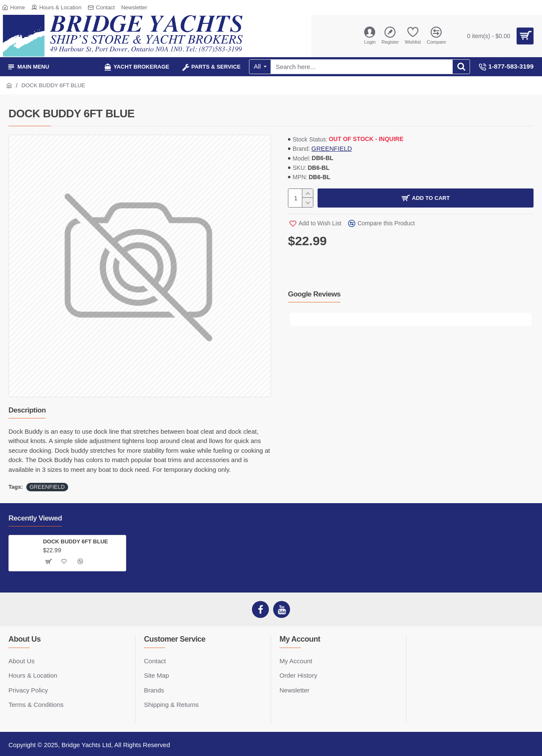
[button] (296, 319)
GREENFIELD (332, 148)
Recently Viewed (35, 518)
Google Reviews (314, 294)
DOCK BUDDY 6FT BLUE (75, 541)
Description (27, 410)
